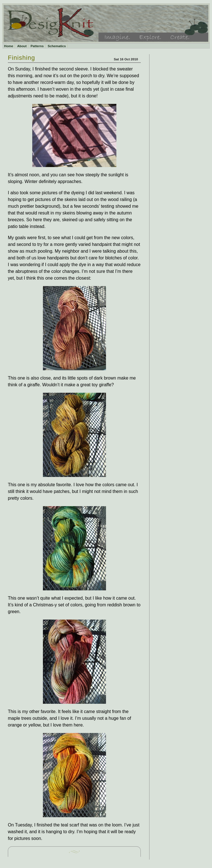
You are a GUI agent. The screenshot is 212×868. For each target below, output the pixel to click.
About (22, 46)
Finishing (21, 58)
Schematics (57, 46)
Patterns (37, 46)
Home (9, 46)
